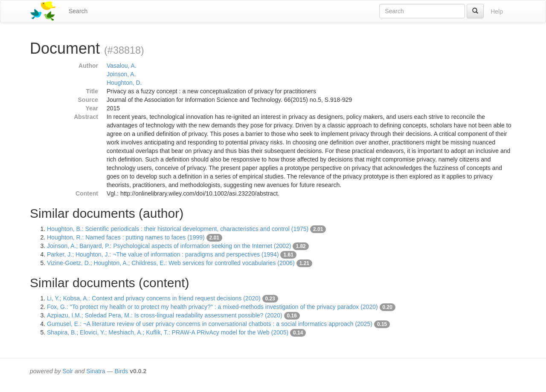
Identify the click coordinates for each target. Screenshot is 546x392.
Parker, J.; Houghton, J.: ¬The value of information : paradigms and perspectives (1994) (163, 254)
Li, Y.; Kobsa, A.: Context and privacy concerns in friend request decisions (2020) (154, 298)
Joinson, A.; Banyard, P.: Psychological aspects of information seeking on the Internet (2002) (169, 246)
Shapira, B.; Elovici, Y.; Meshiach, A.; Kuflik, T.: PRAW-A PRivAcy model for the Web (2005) (168, 332)
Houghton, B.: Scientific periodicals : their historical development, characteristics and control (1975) (178, 229)
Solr (68, 371)
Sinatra (96, 371)
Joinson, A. (121, 74)
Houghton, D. (124, 83)
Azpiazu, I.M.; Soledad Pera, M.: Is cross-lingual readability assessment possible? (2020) (165, 315)
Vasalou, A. (122, 66)
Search (78, 11)
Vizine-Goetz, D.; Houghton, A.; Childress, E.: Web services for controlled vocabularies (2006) (171, 263)
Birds (121, 371)
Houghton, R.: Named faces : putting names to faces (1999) (126, 237)
